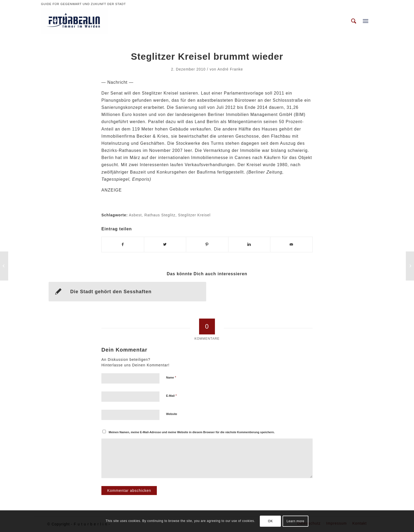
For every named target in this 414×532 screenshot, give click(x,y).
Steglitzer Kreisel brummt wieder (207, 56)
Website (172, 414)
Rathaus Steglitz (160, 215)
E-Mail (171, 396)
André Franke (230, 69)
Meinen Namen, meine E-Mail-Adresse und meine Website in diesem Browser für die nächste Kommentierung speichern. (192, 432)
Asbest (135, 215)
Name (171, 377)
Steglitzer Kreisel (194, 215)
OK (270, 521)
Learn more (295, 521)
